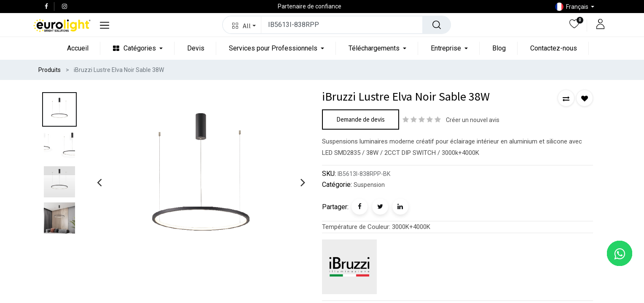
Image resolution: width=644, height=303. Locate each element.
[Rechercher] (437, 25)
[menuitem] (78, 48)
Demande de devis (361, 119)
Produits (50, 70)
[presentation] (99, 182)
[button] (242, 25)
